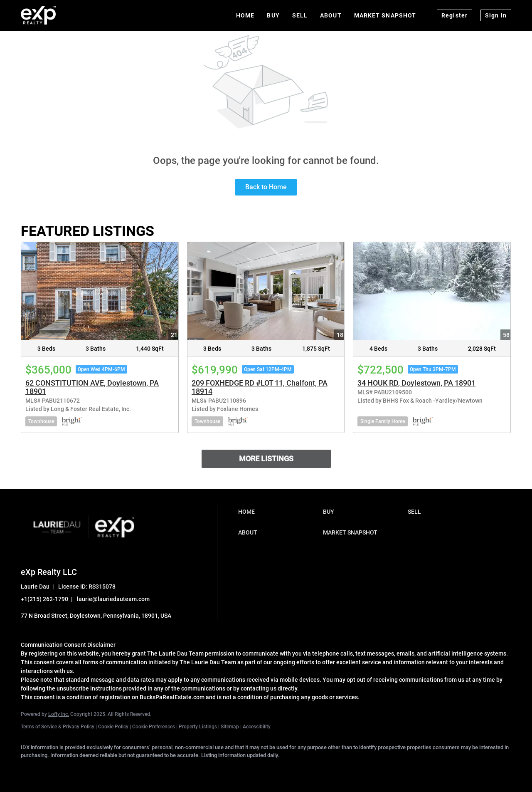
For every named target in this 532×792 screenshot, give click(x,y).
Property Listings (198, 727)
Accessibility (257, 727)
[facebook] (31, 770)
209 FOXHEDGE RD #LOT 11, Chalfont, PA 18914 (260, 387)
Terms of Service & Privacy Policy (58, 727)
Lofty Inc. (59, 714)
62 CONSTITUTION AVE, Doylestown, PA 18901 (92, 387)
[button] (278, 512)
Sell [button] (300, 15)
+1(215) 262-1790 (44, 599)
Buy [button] (273, 15)
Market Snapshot (385, 15)
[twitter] (79, 770)
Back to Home (266, 187)
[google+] (175, 770)
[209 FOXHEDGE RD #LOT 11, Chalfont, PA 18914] (266, 291)
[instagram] (127, 770)
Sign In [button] (496, 15)
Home (245, 15)
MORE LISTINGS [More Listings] (266, 459)
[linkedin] (55, 770)
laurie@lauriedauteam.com (113, 599)
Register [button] (454, 15)
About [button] (331, 15)
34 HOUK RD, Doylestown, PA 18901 (416, 383)
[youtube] (151, 770)
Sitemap (230, 727)
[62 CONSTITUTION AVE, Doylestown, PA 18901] (100, 291)
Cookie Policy (113, 727)
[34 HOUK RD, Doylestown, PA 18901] (432, 291)
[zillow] (103, 770)
